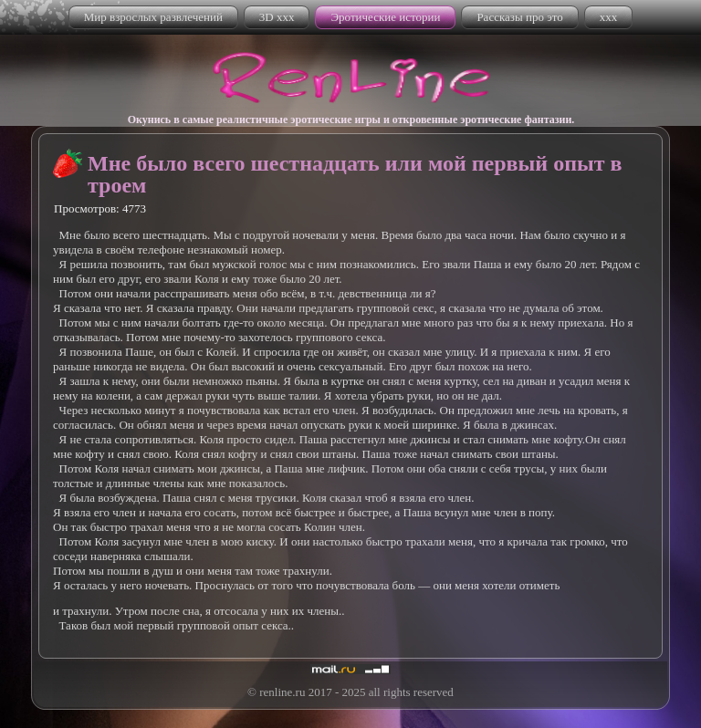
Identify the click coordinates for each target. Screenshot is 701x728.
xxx (609, 17)
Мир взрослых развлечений (153, 17)
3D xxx (277, 17)
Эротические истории (385, 17)
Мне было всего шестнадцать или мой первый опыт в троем (355, 174)
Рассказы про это (519, 17)
